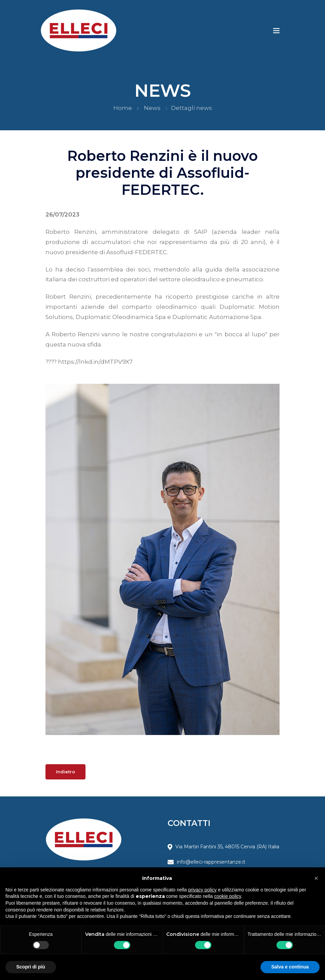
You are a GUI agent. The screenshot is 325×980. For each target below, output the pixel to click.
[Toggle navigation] (277, 31)
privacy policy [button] (203, 890)
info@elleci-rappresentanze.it (211, 862)
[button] (316, 878)
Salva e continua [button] (290, 967)
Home (123, 108)
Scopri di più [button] (31, 967)
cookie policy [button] (227, 896)
